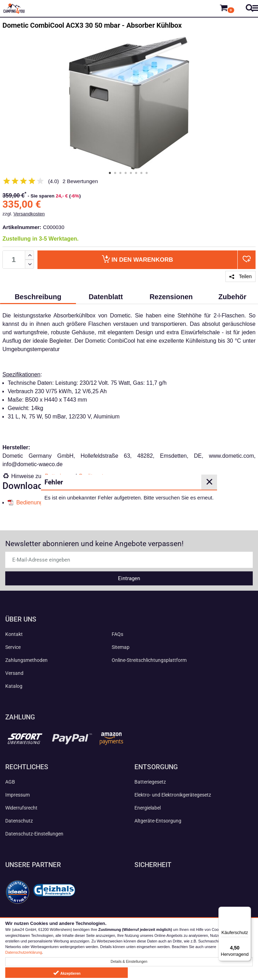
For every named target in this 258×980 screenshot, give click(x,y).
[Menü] (247, 911)
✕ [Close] (209, 482)
